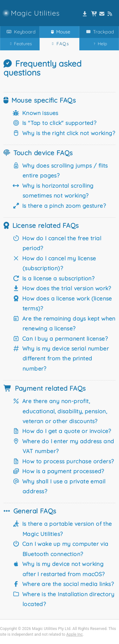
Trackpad (99, 32)
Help (99, 44)
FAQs (59, 44)
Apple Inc (75, 634)
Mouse (59, 32)
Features (20, 44)
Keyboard (20, 32)
